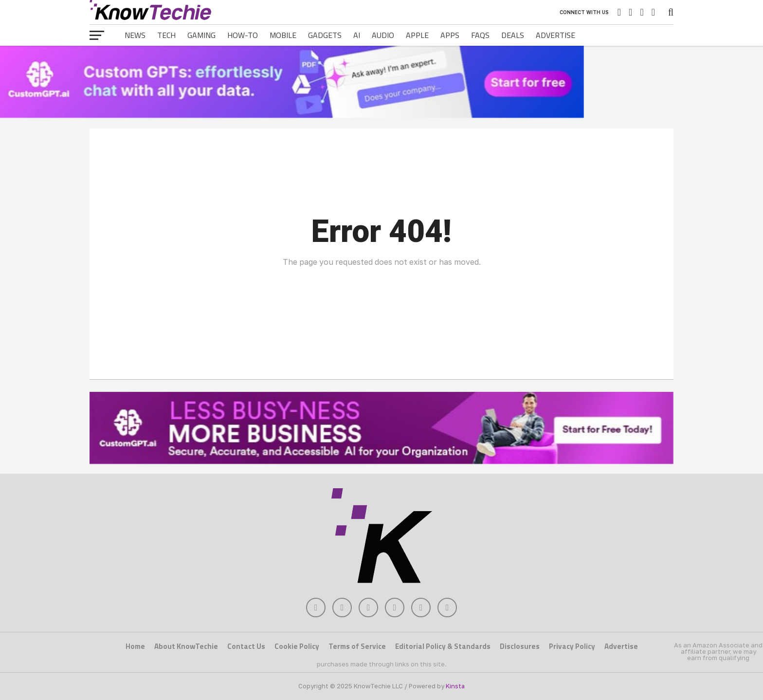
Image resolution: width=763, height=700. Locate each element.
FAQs (480, 35)
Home (135, 646)
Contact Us (246, 646)
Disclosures (520, 646)
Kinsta (455, 686)
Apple (417, 35)
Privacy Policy (572, 646)
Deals (513, 35)
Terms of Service (357, 646)
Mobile (283, 35)
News (135, 35)
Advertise (555, 35)
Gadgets (325, 35)
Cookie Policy (297, 646)
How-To (243, 35)
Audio (383, 35)
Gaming (201, 35)
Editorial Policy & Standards (443, 646)
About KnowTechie (186, 646)
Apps (450, 35)
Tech (166, 35)
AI (357, 35)
